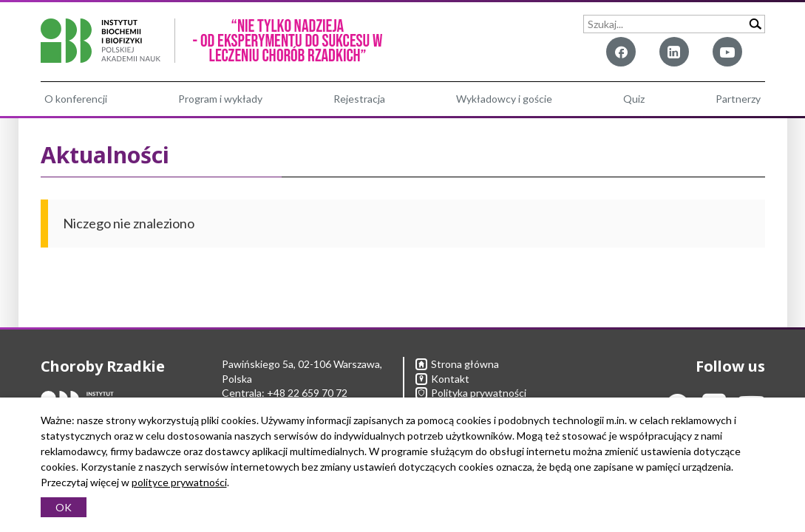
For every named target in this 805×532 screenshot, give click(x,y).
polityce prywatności (179, 482)
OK (64, 507)
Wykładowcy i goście (504, 99)
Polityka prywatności (471, 393)
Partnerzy (738, 99)
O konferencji (76, 99)
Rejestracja (359, 99)
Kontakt (442, 379)
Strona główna (457, 364)
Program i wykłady (220, 99)
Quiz (634, 99)
